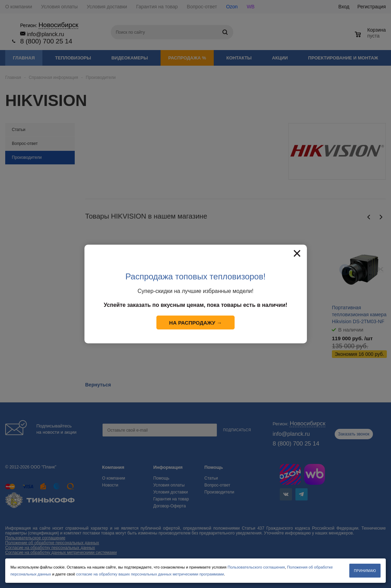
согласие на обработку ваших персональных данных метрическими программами (150, 574)
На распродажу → (196, 323)
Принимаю (365, 571)
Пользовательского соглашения (256, 567)
